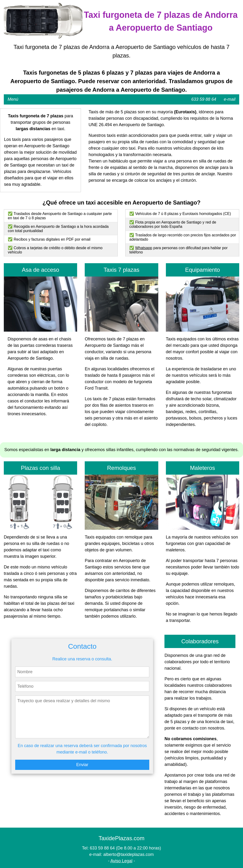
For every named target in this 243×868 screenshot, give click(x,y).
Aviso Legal (121, 861)
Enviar (82, 765)
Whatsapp (144, 248)
